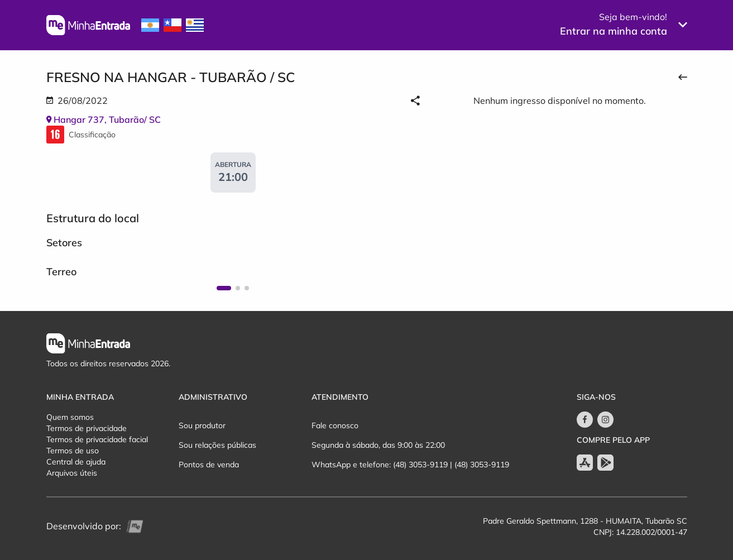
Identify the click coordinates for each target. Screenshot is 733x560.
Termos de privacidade (87, 428)
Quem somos (70, 417)
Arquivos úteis (72, 473)
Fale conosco (335, 425)
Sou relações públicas (217, 445)
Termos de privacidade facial (97, 439)
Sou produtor (202, 425)
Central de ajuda (76, 462)
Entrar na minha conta (614, 31)
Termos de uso (73, 451)
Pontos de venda (209, 465)
